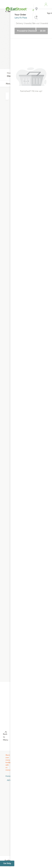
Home (8, 776)
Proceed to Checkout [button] (31, 31)
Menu (8, 84)
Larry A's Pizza (21, 18)
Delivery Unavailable (24, 23)
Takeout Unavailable (40, 23)
